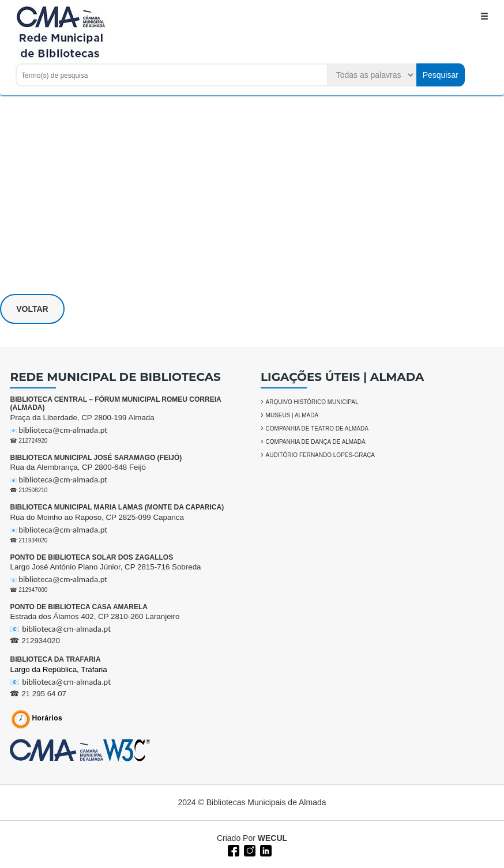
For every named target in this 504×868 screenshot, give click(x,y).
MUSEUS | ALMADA (292, 415)
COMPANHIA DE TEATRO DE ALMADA (317, 429)
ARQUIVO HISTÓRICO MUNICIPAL (312, 402)
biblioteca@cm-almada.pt (63, 430)
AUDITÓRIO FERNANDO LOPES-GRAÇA (320, 455)
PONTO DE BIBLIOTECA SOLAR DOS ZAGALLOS (91, 557)
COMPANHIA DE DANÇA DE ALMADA (316, 442)
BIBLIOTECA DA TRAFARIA (55, 659)
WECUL (272, 838)
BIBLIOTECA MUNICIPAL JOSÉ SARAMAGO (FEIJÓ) (96, 458)
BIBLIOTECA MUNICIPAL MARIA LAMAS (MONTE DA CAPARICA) (117, 507)
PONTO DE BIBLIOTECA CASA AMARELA (78, 607)
